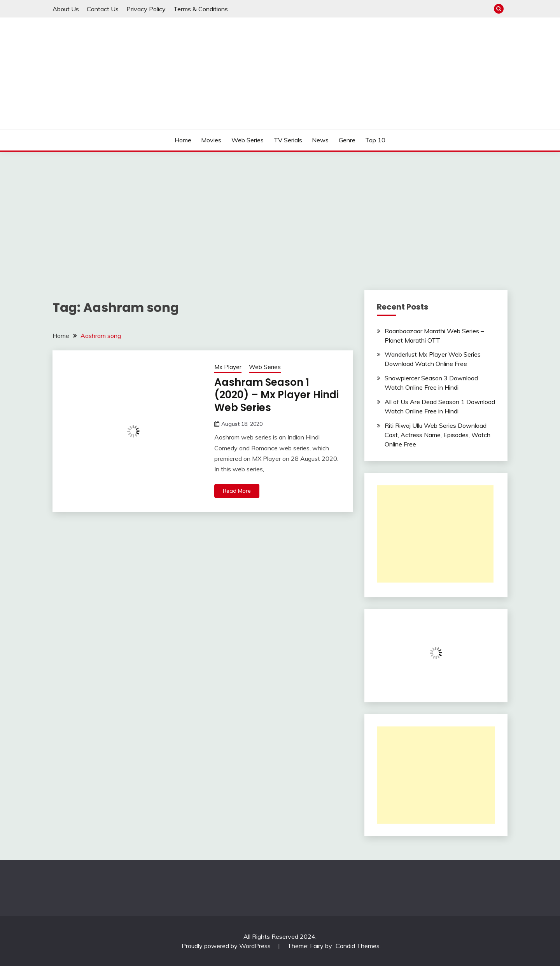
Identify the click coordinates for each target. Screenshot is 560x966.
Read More (237, 491)
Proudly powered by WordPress (227, 946)
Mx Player (228, 367)
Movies (211, 140)
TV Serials (288, 140)
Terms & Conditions (201, 9)
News (320, 140)
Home (183, 140)
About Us (66, 9)
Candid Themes (358, 946)
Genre (347, 140)
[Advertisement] (280, 210)
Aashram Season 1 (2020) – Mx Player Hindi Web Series (276, 395)
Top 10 (375, 140)
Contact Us (103, 9)
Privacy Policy (146, 9)
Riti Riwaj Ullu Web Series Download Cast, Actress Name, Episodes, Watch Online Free (437, 435)
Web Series (248, 140)
